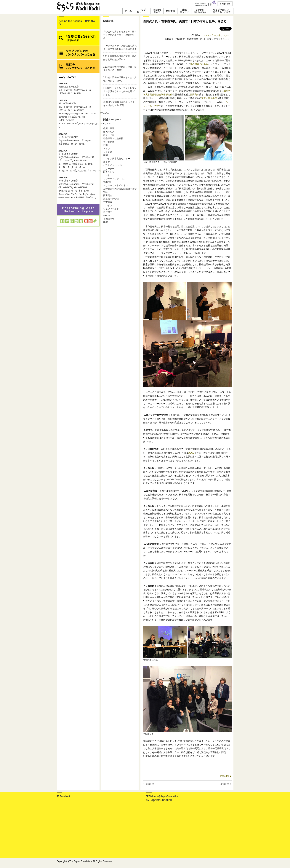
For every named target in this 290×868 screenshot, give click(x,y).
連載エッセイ (184, 11)
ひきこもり (109, 172)
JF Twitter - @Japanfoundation (162, 796)
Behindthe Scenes (200, 11)
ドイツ (107, 149)
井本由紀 (108, 182)
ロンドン (108, 206)
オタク (107, 162)
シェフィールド (111, 209)
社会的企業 (109, 142)
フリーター (109, 169)
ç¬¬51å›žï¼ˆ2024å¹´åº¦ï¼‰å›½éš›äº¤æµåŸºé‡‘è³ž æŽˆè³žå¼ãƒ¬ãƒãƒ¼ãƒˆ (75, 139)
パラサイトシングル (113, 165)
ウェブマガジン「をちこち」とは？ (221, 11)
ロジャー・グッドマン (114, 179)
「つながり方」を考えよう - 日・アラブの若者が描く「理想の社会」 (120, 35)
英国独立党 (109, 219)
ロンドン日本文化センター (117, 159)
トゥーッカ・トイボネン (116, 185)
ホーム (128, 11)
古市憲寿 (108, 202)
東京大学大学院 (111, 199)
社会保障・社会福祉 (113, 138)
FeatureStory (157, 11)
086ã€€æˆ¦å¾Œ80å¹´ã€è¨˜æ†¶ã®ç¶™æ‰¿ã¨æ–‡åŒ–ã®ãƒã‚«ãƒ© (76, 89)
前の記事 (150, 784)
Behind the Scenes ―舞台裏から (77, 22)
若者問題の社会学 (199, 64)
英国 (105, 155)
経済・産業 (109, 128)
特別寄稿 (170, 11)
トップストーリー (142, 11)
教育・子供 (109, 135)
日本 (105, 145)
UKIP (106, 222)
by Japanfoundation (159, 800)
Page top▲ (226, 776)
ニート (107, 175)
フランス (108, 152)
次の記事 (225, 784)
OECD (106, 216)
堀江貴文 (108, 212)
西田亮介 (108, 195)
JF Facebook (64, 796)
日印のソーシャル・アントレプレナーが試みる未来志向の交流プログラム (120, 91)
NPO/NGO (109, 132)
